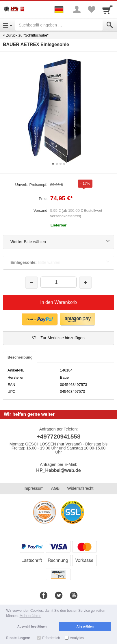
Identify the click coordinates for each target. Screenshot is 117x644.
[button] (58, 338)
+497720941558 (58, 436)
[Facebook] (44, 596)
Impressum (34, 488)
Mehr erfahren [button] (30, 616)
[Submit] (110, 25)
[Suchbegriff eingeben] (59, 25)
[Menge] (58, 282)
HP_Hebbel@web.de (58, 470)
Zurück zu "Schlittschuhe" (27, 35)
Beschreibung (20, 357)
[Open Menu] (8, 25)
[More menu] (77, 9)
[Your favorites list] (91, 9)
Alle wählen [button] (85, 626)
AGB (55, 488)
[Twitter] (59, 596)
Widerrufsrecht (80, 488)
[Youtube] (74, 596)
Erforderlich (51, 638)
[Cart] (107, 9)
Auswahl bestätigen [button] (32, 626)
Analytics (77, 638)
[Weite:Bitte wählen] (58, 242)
